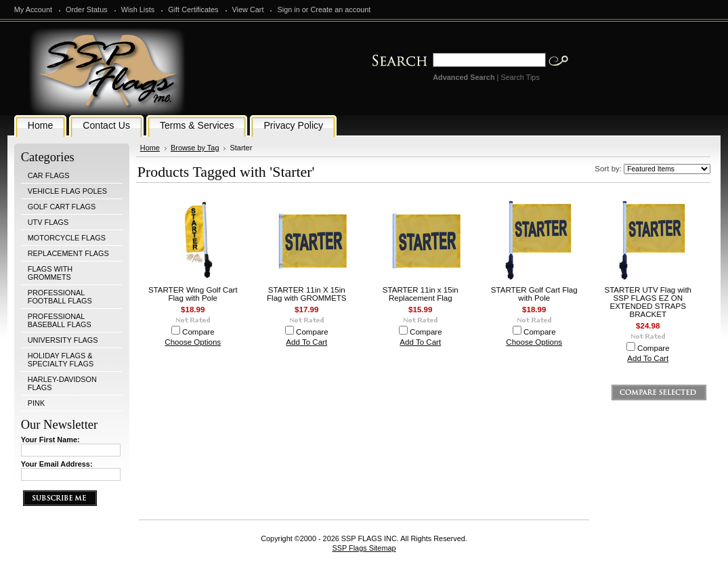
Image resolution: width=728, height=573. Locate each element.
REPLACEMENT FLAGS (68, 253)
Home (150, 148)
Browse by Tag (195, 148)
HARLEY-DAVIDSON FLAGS (62, 383)
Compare (198, 332)
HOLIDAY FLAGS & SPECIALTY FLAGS (61, 360)
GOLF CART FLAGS (62, 207)
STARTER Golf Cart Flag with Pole (534, 294)
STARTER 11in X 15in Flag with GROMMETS (306, 294)
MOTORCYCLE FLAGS (67, 238)
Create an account (340, 9)
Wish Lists (138, 9)
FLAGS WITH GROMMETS (50, 273)
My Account (33, 9)
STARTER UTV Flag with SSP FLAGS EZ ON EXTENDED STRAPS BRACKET (648, 302)
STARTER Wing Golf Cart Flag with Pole (193, 294)
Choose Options (193, 342)
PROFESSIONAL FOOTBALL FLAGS (60, 297)
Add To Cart (306, 342)
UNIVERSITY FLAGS (63, 340)
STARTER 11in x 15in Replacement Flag (421, 294)
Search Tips (520, 77)
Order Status (87, 9)
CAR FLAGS (49, 175)
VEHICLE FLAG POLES (67, 191)
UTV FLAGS (48, 222)
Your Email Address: (57, 464)
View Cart (248, 9)
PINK (36, 403)
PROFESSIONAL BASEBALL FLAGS (60, 320)
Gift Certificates (193, 9)
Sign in (288, 9)
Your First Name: (50, 440)
